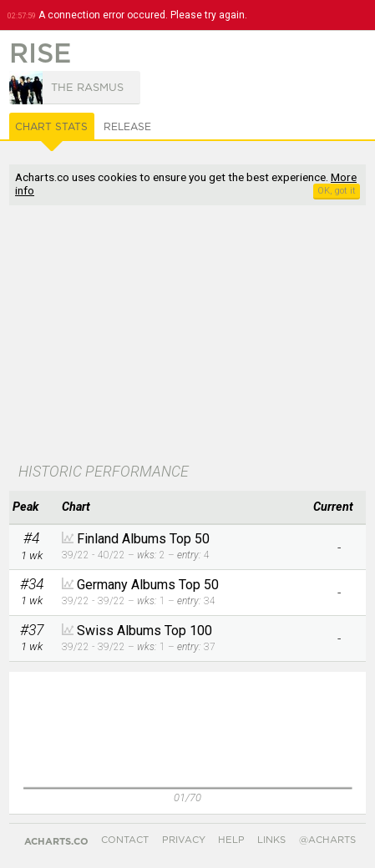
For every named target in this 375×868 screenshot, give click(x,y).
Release (127, 127)
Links (271, 840)
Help (231, 840)
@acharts (327, 840)
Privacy (184, 840)
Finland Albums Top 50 (143, 539)
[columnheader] (31, 507)
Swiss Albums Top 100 (144, 631)
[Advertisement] (187, 336)
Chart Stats (51, 127)
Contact (125, 840)
